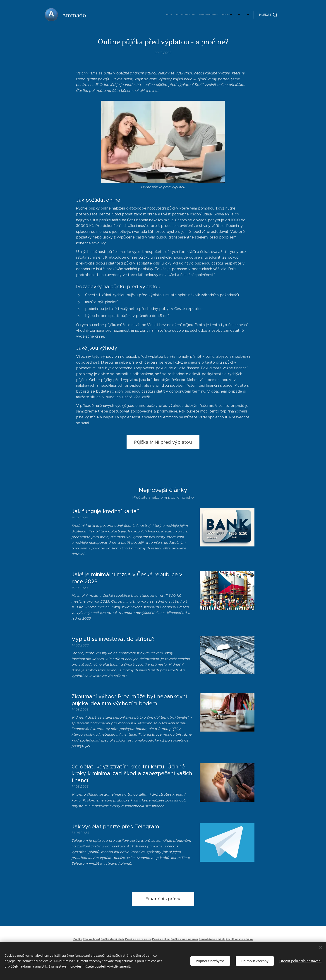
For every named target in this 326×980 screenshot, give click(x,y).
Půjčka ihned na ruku (184, 939)
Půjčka (78, 939)
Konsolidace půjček (212, 939)
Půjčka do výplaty (113, 939)
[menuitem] (186, 15)
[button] (268, 15)
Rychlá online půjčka (239, 939)
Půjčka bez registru (138, 939)
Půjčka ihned (91, 939)
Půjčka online (161, 939)
